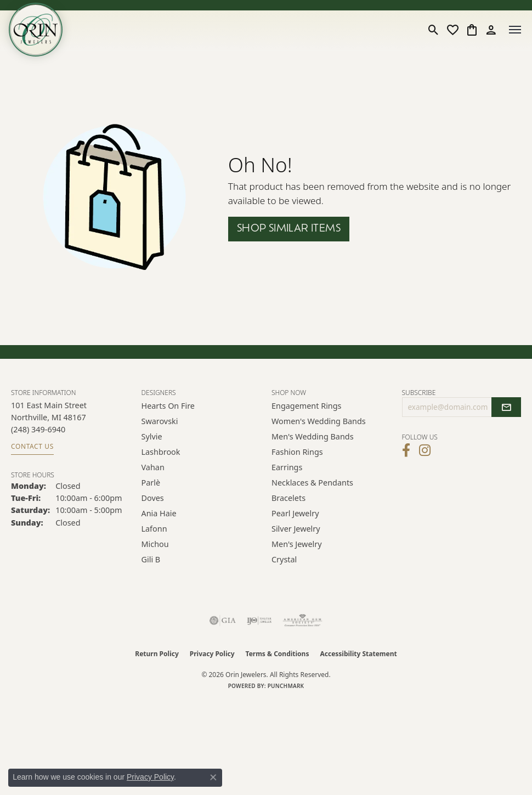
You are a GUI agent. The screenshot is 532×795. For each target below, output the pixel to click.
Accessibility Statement (358, 654)
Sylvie (152, 436)
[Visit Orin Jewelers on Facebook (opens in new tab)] (406, 450)
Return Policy (157, 654)
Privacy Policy (212, 654)
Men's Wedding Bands (313, 436)
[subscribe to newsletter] (506, 407)
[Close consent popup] (213, 777)
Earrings (287, 467)
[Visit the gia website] (223, 621)
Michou (155, 544)
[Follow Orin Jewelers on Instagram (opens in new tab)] (425, 450)
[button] (434, 30)
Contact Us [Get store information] (32, 446)
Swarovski (160, 421)
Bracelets (288, 498)
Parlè (151, 483)
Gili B (151, 559)
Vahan (153, 467)
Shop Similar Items (289, 229)
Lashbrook (161, 452)
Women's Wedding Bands (319, 421)
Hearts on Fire (168, 406)
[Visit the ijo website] (259, 621)
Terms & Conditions (278, 654)
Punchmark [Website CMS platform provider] (286, 686)
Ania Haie (159, 513)
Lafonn (154, 529)
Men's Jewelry (297, 544)
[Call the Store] (38, 429)
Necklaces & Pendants (312, 483)
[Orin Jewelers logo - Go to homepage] (36, 30)
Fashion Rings (297, 452)
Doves (153, 498)
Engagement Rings (307, 406)
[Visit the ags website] (303, 621)
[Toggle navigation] (515, 30)
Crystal (284, 559)
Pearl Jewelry (295, 513)
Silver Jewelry (296, 529)
